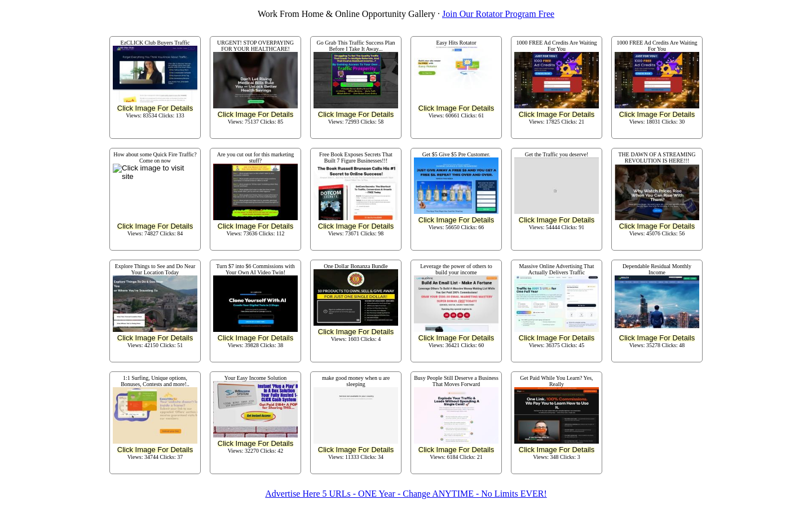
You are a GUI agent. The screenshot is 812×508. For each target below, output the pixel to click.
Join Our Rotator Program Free (498, 14)
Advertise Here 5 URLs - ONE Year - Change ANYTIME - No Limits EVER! (406, 494)
